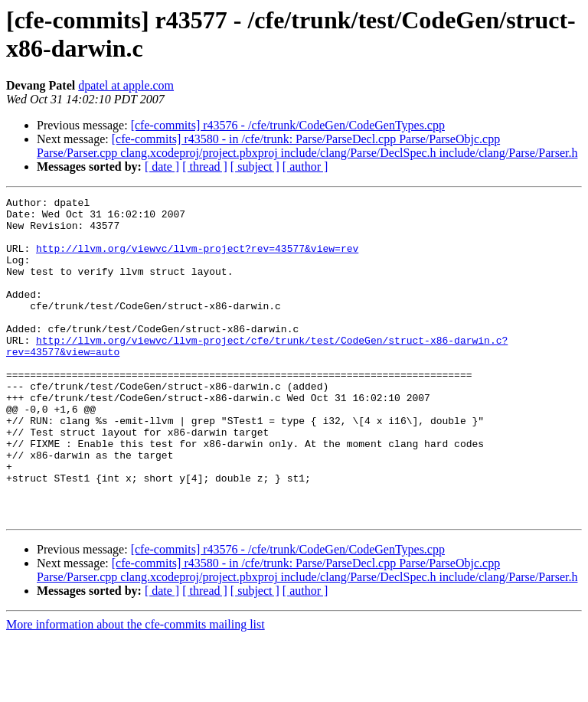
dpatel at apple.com (126, 85)
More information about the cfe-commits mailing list (136, 689)
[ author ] (305, 167)
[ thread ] (205, 167)
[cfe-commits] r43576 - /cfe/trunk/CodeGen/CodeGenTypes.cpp (288, 125)
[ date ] (162, 167)
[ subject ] (255, 167)
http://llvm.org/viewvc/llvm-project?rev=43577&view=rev (197, 260)
